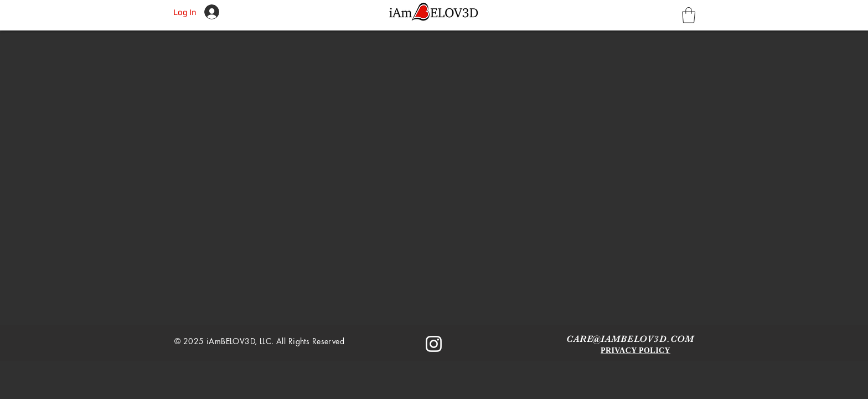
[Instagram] (434, 344)
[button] (689, 15)
